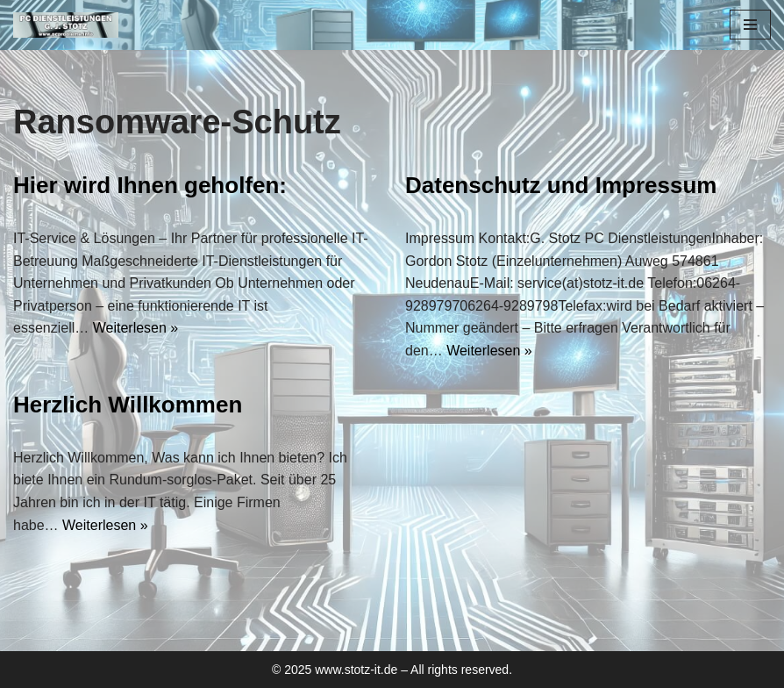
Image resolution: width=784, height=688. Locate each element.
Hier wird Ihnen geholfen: (150, 185)
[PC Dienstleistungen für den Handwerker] (66, 25)
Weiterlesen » (136, 328)
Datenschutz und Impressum (561, 185)
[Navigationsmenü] (750, 25)
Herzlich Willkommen (128, 405)
